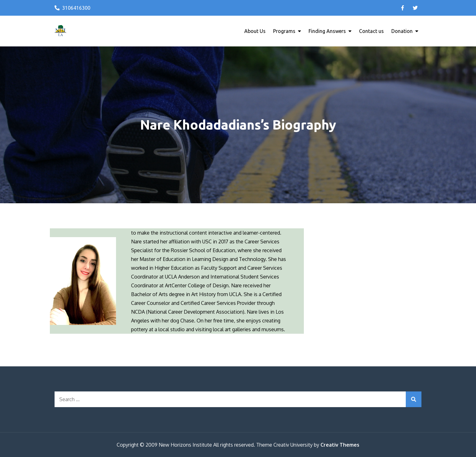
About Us (255, 31)
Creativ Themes (340, 445)
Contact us (371, 31)
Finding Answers (327, 31)
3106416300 (72, 8)
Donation (402, 31)
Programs (284, 31)
